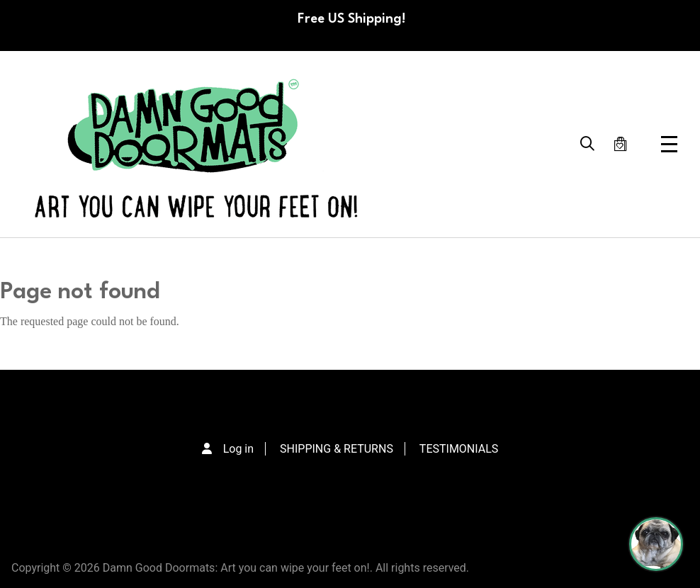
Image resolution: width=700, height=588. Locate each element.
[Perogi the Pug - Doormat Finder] (656, 544)
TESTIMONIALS (459, 449)
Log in (238, 449)
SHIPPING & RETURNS (337, 449)
